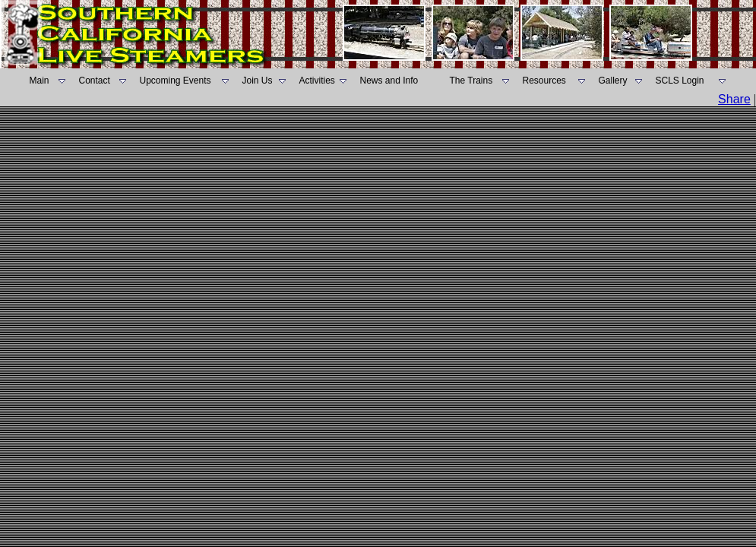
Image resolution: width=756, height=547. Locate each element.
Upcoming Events (176, 81)
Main (40, 81)
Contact (95, 81)
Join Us (258, 81)
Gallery (613, 81)
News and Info (389, 81)
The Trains (471, 81)
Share (734, 99)
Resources (544, 81)
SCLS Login (680, 81)
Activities (317, 81)
